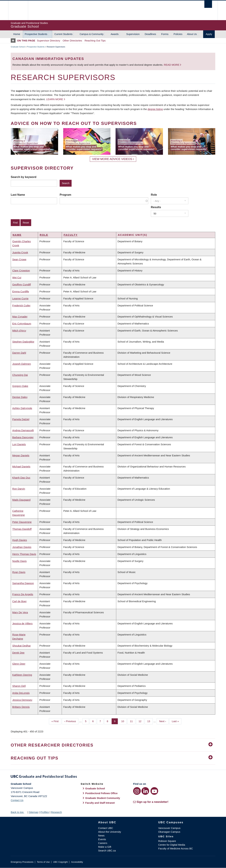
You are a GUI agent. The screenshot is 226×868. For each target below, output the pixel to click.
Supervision (133, 34)
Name (17, 235)
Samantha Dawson (23, 583)
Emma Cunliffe (21, 291)
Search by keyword (24, 177)
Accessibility (77, 862)
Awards (115, 34)
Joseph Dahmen (22, 364)
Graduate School (18, 47)
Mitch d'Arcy (19, 331)
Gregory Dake (20, 386)
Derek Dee (18, 653)
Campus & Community (92, 34)
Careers (103, 843)
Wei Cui (17, 277)
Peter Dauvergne (22, 522)
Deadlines (150, 34)
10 (124, 721)
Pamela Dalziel (21, 419)
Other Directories (72, 41)
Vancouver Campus (169, 828)
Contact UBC (106, 828)
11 (133, 721)
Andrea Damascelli (23, 430)
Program (65, 195)
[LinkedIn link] (145, 791)
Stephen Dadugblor (23, 342)
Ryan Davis (19, 572)
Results (156, 207)
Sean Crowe (19, 259)
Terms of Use (43, 862)
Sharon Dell (19, 686)
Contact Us (17, 800)
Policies (178, 34)
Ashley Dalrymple (22, 408)
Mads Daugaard (21, 500)
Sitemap (33, 812)
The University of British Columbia (18, 10)
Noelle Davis (19, 561)
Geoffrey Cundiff (22, 284)
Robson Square (167, 841)
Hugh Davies (20, 540)
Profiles (45, 812)
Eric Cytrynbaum (22, 324)
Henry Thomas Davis (24, 554)
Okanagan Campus (169, 832)
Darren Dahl (19, 353)
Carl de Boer (19, 601)
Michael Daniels (21, 466)
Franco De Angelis (23, 594)
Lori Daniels (19, 444)
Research (56, 812)
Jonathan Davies (22, 547)
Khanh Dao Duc (21, 478)
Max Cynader (20, 317)
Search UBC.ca (107, 851)
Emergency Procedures (22, 862)
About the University (110, 832)
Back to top (19, 812)
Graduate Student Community (103, 798)
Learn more (55, 99)
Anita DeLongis (21, 693)
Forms (165, 34)
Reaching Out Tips (95, 41)
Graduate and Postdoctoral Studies (113, 777)
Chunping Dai (20, 375)
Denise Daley (20, 397)
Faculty (71, 235)
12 (141, 721)
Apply (209, 34)
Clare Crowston (21, 270)
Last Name (18, 195)
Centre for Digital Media (172, 845)
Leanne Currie (20, 298)
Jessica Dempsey (22, 700)
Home (17, 34)
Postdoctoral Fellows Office (101, 793)
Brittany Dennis (21, 707)
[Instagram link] (137, 791)
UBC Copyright (60, 862)
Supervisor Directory (49, 41)
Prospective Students (36, 34)
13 (150, 721)
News (101, 836)
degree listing (155, 109)
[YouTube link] (154, 791)
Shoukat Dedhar (21, 646)
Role (154, 195)
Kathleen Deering (22, 675)
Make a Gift (105, 847)
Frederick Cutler (21, 305)
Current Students (63, 34)
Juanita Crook (20, 252)
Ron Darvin (19, 489)
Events (102, 839)
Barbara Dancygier (23, 437)
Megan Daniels (21, 455)
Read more (172, 65)
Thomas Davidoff (22, 529)
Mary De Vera (20, 612)
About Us (192, 34)
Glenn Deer (19, 664)
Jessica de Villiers (22, 623)
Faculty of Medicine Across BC (175, 848)
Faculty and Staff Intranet (100, 803)
